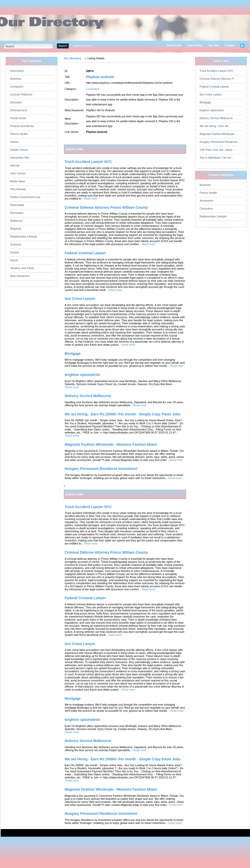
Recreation (17, 213)
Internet (15, 165)
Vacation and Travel (22, 268)
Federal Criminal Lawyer (214, 87)
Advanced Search (82, 46)
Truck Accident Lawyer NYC (216, 71)
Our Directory (73, 58)
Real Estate (17, 205)
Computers (17, 87)
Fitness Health (19, 134)
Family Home (18, 118)
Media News (18, 181)
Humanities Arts (20, 158)
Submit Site (174, 45)
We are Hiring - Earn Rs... (215, 126)
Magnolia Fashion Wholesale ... (219, 134)
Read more (91, 199)
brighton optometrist (212, 110)
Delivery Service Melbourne (216, 118)
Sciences (16, 244)
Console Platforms (21, 94)
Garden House (19, 150)
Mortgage (205, 102)
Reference (16, 221)
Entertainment (19, 110)
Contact (230, 45)
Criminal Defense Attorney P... (218, 79)
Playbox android (100, 77)
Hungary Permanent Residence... (220, 142)
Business (16, 79)
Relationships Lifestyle (24, 236)
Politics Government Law (25, 197)
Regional (16, 229)
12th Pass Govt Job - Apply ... (217, 150)
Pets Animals (18, 189)
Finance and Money (22, 126)
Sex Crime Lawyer (211, 94)
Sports (14, 260)
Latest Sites (195, 45)
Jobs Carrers (18, 173)
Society (15, 252)
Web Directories (20, 276)
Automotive (17, 71)
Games (15, 142)
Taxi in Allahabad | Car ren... (217, 158)
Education (16, 102)
